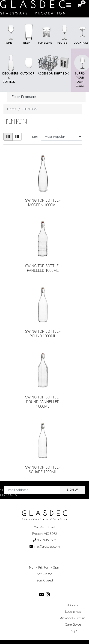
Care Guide (73, 624)
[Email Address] (32, 490)
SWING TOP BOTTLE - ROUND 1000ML (43, 334)
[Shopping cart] (80, 5)
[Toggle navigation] (69, 5)
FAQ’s (73, 631)
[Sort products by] (61, 137)
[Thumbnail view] (8, 137)
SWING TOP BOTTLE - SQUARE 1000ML (43, 470)
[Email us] (42, 594)
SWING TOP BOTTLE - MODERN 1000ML (43, 203)
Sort (35, 137)
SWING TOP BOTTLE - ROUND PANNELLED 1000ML (43, 402)
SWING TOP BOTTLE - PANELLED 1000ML (43, 268)
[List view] (17, 137)
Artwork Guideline (73, 618)
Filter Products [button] (24, 97)
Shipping (73, 605)
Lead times (73, 612)
